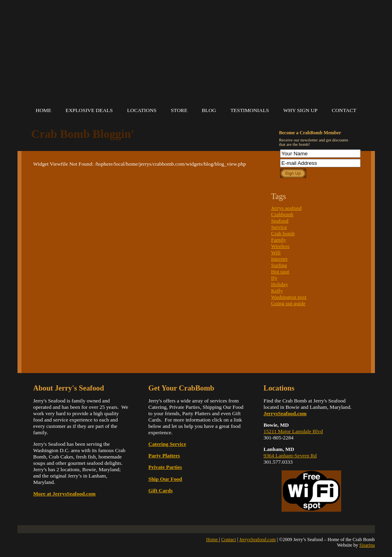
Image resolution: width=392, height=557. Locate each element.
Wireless (280, 246)
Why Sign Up (300, 110)
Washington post (289, 297)
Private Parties (165, 467)
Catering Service (167, 444)
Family (279, 240)
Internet (279, 259)
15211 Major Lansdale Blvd (293, 431)
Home (43, 110)
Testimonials (250, 110)
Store (179, 110)
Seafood (280, 221)
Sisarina (367, 545)
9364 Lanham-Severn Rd (290, 455)
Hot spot (280, 272)
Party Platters (164, 455)
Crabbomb (282, 214)
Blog (209, 110)
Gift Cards (161, 490)
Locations (142, 110)
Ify (274, 278)
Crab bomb (283, 233)
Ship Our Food (165, 479)
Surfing (279, 265)
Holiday (280, 284)
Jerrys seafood (287, 208)
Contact (344, 110)
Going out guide (289, 303)
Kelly (277, 291)
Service (279, 227)
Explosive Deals (89, 110)
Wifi (276, 252)
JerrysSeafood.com (257, 540)
